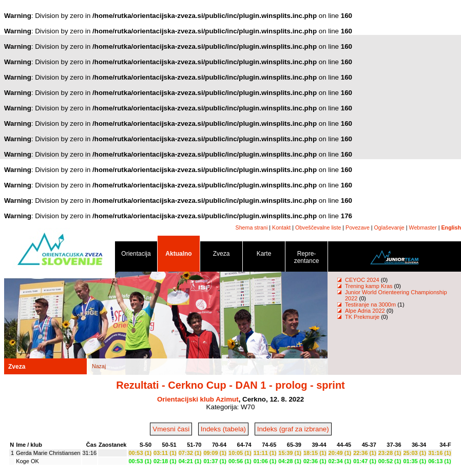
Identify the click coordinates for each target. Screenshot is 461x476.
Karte (264, 255)
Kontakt (281, 227)
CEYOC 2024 (362, 280)
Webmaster (423, 227)
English (451, 227)
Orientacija (136, 255)
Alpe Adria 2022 (365, 311)
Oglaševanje (389, 227)
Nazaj (99, 366)
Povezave (358, 227)
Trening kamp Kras (369, 286)
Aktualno (179, 255)
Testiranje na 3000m (371, 304)
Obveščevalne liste (318, 227)
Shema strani (252, 227)
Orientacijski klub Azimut (198, 399)
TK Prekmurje (362, 317)
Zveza (221, 255)
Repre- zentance (306, 259)
